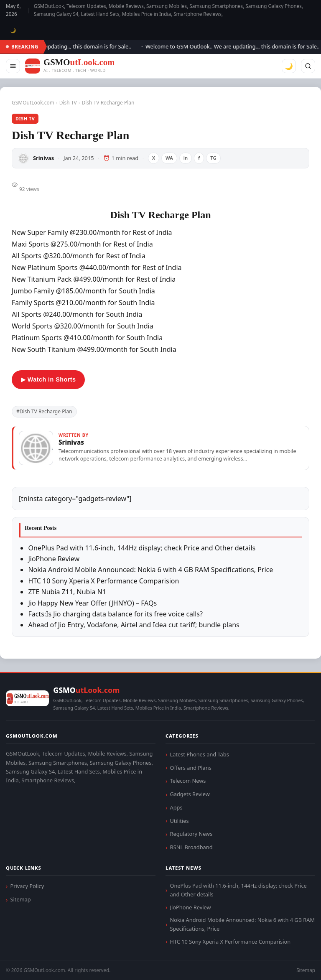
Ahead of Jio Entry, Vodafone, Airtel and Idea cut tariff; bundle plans (134, 625)
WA (169, 158)
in (186, 158)
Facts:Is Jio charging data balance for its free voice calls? (115, 614)
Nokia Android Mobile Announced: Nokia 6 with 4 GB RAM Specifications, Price (150, 570)
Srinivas (43, 158)
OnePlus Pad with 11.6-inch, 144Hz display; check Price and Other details (142, 548)
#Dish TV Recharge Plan (44, 411)
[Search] (308, 66)
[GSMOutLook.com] (70, 66)
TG (213, 158)
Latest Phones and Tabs (199, 754)
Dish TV (68, 103)
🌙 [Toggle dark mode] (13, 30)
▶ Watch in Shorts (48, 379)
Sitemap (20, 899)
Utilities (179, 821)
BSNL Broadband (191, 847)
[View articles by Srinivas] (160, 448)
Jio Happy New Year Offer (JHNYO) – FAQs (92, 603)
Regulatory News (191, 834)
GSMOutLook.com (33, 103)
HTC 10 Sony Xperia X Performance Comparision (103, 581)
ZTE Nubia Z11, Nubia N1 (67, 592)
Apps (176, 807)
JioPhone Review (54, 559)
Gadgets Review (190, 794)
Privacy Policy (27, 886)
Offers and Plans (190, 768)
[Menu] (13, 66)
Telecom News (188, 781)
